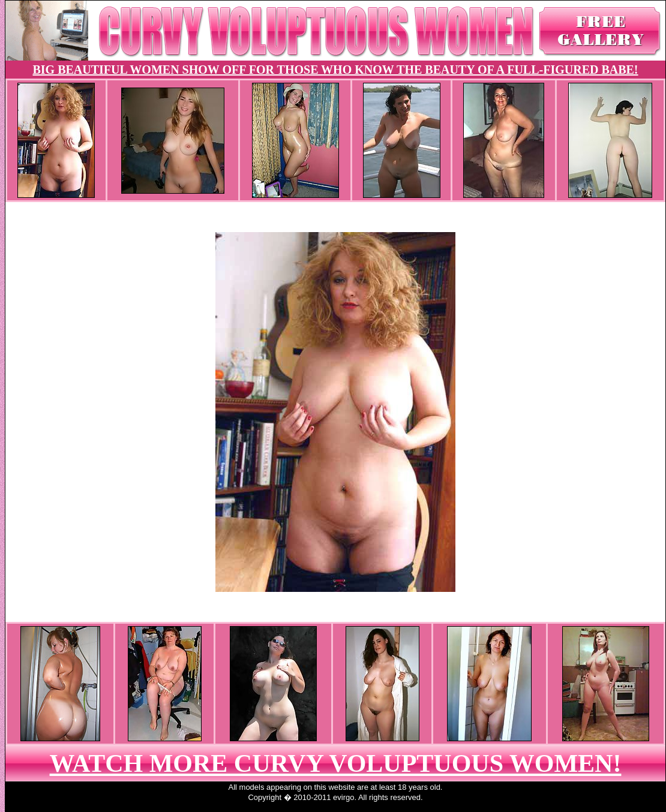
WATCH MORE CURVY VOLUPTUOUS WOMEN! (336, 763)
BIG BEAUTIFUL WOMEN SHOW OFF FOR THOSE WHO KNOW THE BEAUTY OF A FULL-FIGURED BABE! (335, 70)
